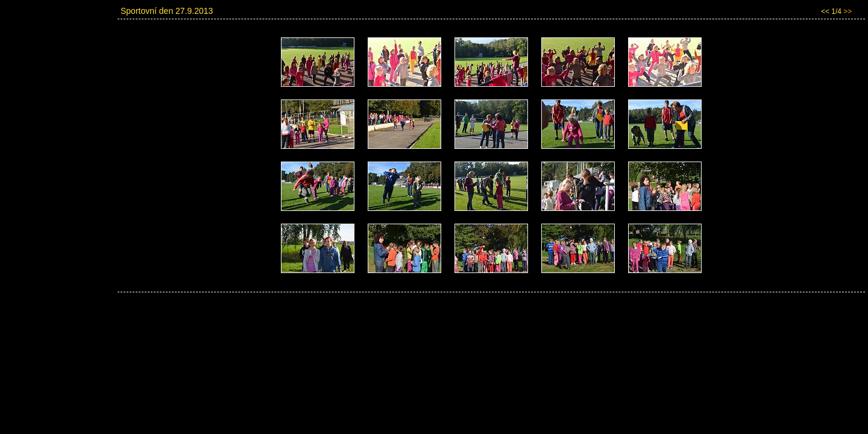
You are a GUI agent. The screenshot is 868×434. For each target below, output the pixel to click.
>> (848, 11)
